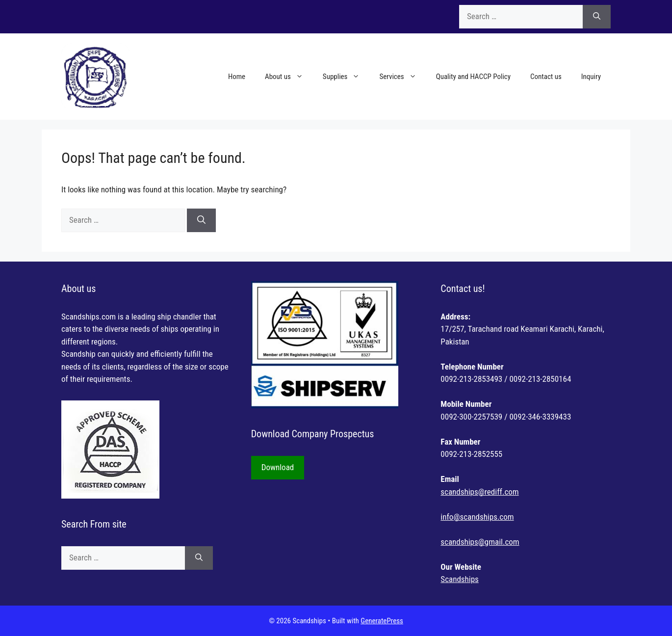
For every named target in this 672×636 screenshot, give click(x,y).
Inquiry (591, 77)
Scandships (459, 579)
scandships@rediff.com (479, 492)
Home (237, 77)
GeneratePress (382, 621)
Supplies (346, 77)
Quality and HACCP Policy (473, 77)
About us (289, 77)
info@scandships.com (477, 517)
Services (402, 77)
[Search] (597, 17)
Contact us (546, 77)
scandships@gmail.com (480, 542)
